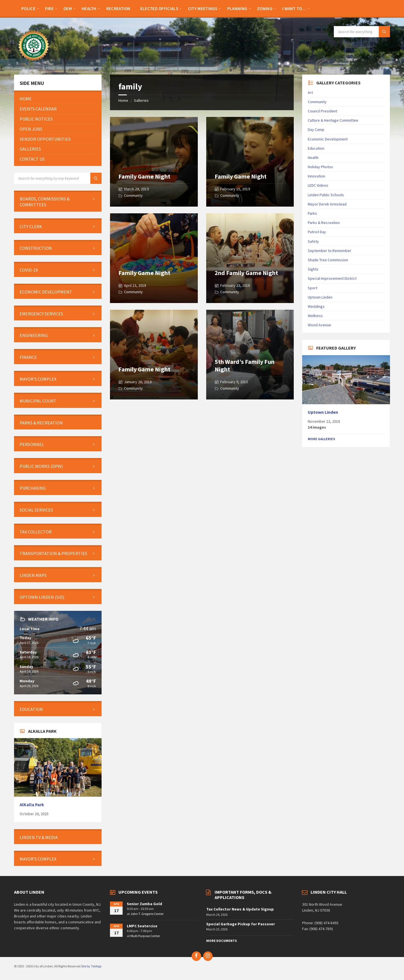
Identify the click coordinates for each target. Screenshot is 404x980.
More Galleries (321, 439)
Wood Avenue (319, 325)
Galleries (141, 100)
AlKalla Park (32, 805)
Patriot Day (317, 232)
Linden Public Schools (326, 195)
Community (133, 195)
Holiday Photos (320, 167)
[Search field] (362, 32)
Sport (313, 288)
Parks (312, 213)
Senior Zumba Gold (144, 904)
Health (313, 158)
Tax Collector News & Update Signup (240, 909)
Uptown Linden (320, 297)
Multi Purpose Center (145, 936)
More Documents (221, 941)
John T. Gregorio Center (147, 914)
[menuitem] (28, 8)
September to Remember (330, 251)
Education (316, 148)
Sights (313, 269)
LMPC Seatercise (142, 926)
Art (310, 93)
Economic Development (328, 139)
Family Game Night (144, 176)
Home (123, 100)
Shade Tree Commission (328, 260)
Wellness (315, 316)
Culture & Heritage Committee (333, 120)
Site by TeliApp (91, 966)
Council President (322, 111)
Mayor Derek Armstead (327, 204)
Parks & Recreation (324, 223)
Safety (313, 241)
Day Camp (316, 130)
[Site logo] (34, 64)
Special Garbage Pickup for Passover (241, 924)
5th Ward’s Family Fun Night (245, 365)
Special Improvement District (332, 278)
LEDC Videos (318, 185)
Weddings (316, 306)
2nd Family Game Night (246, 273)
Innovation (316, 176)
